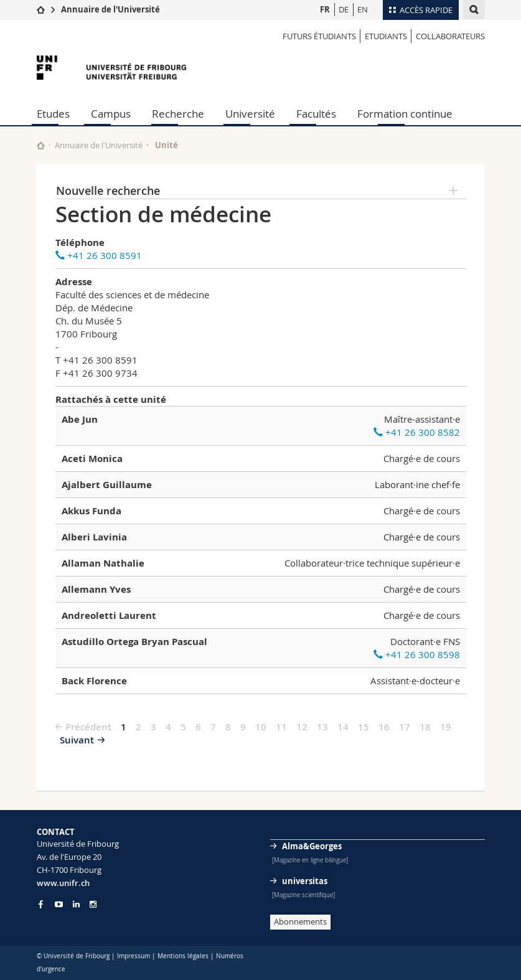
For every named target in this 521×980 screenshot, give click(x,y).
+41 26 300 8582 (417, 432)
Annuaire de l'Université (110, 9)
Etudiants (386, 36)
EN (363, 9)
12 (302, 727)
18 (425, 727)
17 (405, 727)
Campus (111, 114)
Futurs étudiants (319, 36)
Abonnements (300, 921)
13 (322, 727)
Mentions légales (183, 956)
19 (446, 727)
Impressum (134, 956)
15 (364, 727)
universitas (305, 881)
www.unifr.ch (63, 883)
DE (344, 9)
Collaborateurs (450, 36)
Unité (167, 145)
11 (281, 727)
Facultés (316, 114)
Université (250, 114)
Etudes (53, 114)
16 (384, 727)
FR (325, 9)
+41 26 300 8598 (417, 654)
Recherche (178, 114)
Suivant (77, 740)
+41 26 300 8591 (99, 255)
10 (261, 727)
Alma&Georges (312, 846)
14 (343, 727)
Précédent (88, 727)
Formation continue (405, 114)
